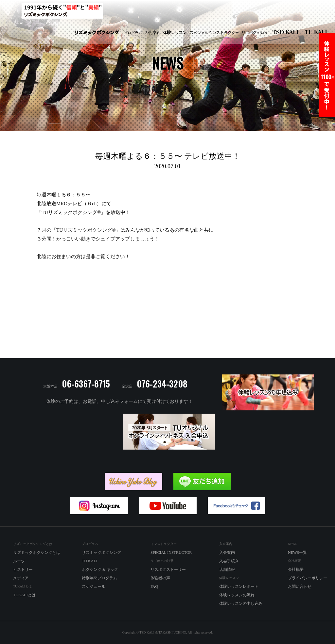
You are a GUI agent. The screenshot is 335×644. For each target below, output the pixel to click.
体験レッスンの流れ (237, 595)
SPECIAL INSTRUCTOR (171, 553)
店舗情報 (227, 570)
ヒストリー (23, 570)
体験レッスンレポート (239, 586)
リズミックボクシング (97, 33)
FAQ (154, 586)
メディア (21, 578)
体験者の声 (160, 578)
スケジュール (94, 586)
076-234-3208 (162, 384)
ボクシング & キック (100, 570)
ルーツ (19, 561)
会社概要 (296, 570)
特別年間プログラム (99, 578)
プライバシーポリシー (308, 578)
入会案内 (227, 553)
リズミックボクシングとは (37, 553)
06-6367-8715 (86, 384)
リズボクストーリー (168, 570)
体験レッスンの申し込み (241, 603)
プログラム (133, 33)
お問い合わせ (300, 586)
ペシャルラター (214, 33)
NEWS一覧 (297, 553)
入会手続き (229, 561)
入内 (153, 33)
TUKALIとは (24, 595)
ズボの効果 (255, 33)
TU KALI (317, 33)
